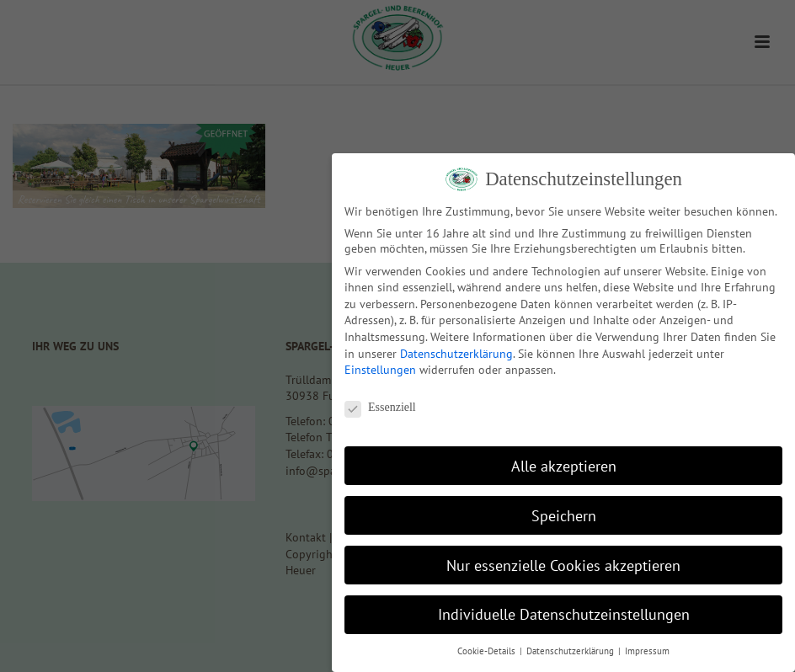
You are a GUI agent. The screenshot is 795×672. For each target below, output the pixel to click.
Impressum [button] (647, 651)
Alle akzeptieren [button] (564, 466)
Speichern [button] (564, 516)
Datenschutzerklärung (456, 354)
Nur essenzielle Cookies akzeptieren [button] (563, 565)
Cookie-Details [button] (488, 651)
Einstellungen (380, 370)
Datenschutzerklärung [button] (571, 651)
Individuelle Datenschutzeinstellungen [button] (564, 614)
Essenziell (380, 408)
